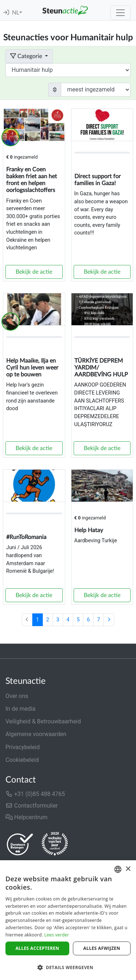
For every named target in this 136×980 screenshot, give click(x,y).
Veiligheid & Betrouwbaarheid (43, 721)
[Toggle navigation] (120, 13)
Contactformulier (32, 806)
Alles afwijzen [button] (102, 948)
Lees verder (57, 935)
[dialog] (68, 920)
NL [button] (16, 13)
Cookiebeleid (22, 760)
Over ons (17, 696)
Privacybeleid (22, 747)
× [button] (128, 869)
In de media (20, 709)
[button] (68, 967)
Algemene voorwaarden (36, 734)
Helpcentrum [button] (26, 817)
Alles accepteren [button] (38, 948)
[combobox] (118, 869)
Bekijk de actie (34, 272)
